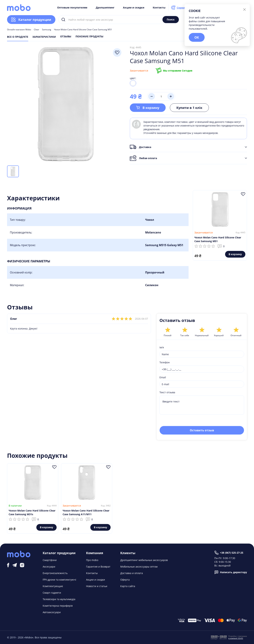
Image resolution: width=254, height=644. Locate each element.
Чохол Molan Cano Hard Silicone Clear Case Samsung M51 (218, 239)
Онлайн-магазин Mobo (19, 30)
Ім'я (162, 347)
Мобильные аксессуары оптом (139, 567)
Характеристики (44, 37)
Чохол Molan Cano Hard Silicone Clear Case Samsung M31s (32, 512)
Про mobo (92, 560)
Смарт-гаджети (52, 593)
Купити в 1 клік (189, 108)
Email (163, 377)
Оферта (125, 580)
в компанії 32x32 (236, 638)
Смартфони (50, 560)
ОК (197, 37)
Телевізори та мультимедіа (59, 599)
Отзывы (66, 37)
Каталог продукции (31, 20)
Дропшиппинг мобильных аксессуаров (144, 560)
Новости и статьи (97, 586)
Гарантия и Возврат (98, 567)
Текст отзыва (167, 392)
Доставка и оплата (132, 573)
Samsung (47, 30)
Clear (37, 30)
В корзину (148, 108)
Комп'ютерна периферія (58, 606)
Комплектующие (53, 586)
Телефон (165, 362)
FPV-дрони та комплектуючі (59, 580)
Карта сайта (128, 586)
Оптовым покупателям (72, 8)
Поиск (171, 19)
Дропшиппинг (105, 8)
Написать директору (231, 572)
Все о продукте (18, 37)
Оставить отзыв (202, 430)
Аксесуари (49, 567)
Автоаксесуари (52, 612)
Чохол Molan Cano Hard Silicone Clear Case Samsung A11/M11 (86, 512)
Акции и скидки (134, 8)
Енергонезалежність (55, 573)
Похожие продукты (89, 37)
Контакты (159, 8)
